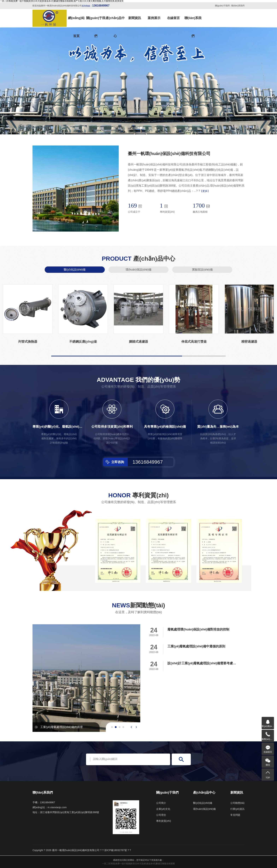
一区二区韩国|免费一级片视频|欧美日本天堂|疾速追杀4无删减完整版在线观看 (138, 864)
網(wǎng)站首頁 (76, 22)
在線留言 (173, 18)
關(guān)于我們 (222, 6)
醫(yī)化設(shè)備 (75, 270)
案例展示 (154, 18)
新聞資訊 (135, 18)
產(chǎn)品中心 (115, 22)
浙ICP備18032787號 (116, 850)
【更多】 (205, 191)
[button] (136, 128)
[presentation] (131, 727)
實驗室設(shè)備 (202, 270)
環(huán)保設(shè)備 (139, 270)
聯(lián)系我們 (238, 6)
